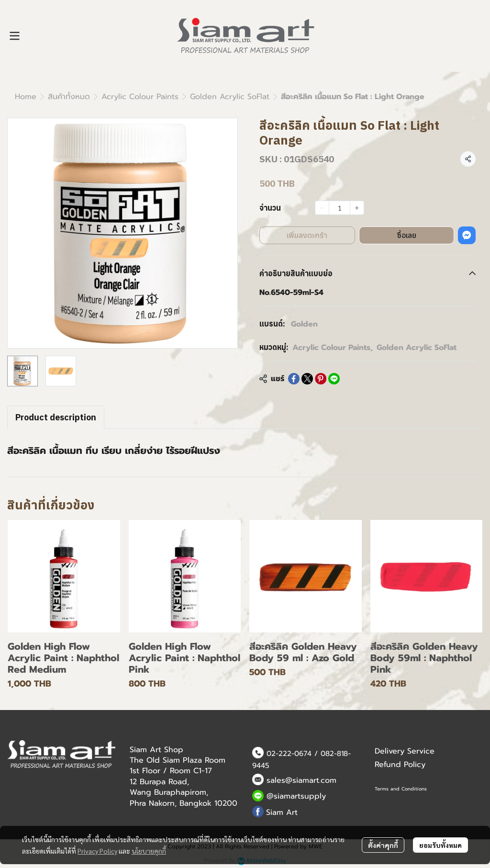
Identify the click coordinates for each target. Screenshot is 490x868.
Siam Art (282, 812)
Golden (304, 324)
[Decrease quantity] (322, 208)
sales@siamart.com (301, 780)
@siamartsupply (296, 796)
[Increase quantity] (357, 208)
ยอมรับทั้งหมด (440, 845)
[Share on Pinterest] (321, 379)
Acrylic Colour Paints (140, 97)
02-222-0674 (289, 754)
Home (26, 97)
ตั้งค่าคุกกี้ (383, 845)
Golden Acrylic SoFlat (230, 97)
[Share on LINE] (334, 379)
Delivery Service (405, 751)
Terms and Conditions (401, 789)
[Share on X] (307, 379)
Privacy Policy (97, 851)
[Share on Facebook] (294, 379)
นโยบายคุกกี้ (149, 851)
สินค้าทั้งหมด (69, 97)
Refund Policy (400, 765)
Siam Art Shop (156, 750)
